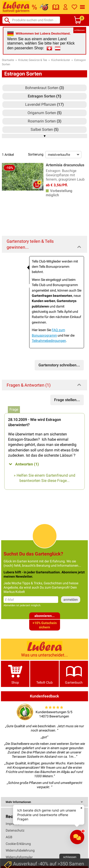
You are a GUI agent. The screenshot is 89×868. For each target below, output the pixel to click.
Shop (15, 674)
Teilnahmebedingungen (49, 341)
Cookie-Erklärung (18, 844)
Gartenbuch (74, 674)
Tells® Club (44, 674)
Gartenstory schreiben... (59, 365)
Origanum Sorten (42, 113)
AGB (9, 837)
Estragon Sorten (42, 96)
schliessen (80, 30)
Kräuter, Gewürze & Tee (33, 60)
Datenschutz (15, 830)
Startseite (8, 60)
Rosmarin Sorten (42, 121)
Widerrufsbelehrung (20, 850)
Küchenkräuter (61, 60)
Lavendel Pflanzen (41, 104)
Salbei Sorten (42, 129)
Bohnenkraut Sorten (42, 88)
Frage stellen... (67, 400)
